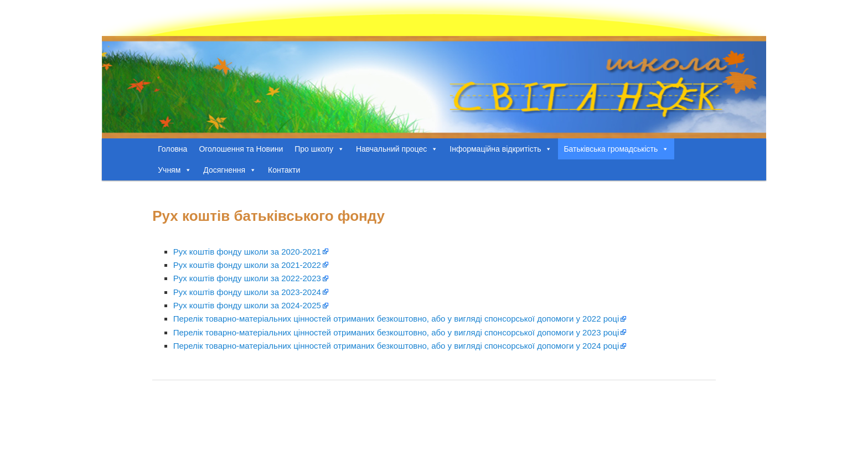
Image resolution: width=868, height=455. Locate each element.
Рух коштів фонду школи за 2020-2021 (247, 252)
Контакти (284, 170)
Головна (172, 149)
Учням (175, 170)
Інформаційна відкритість (501, 149)
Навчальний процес (397, 149)
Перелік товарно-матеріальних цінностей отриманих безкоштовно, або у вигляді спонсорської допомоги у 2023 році (396, 332)
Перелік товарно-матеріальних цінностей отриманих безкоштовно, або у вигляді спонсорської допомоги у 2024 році (396, 346)
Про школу (319, 149)
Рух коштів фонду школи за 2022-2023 (247, 278)
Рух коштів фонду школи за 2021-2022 (247, 265)
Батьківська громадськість (616, 149)
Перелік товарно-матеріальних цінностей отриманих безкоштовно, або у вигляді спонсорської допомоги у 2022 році (396, 319)
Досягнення (230, 170)
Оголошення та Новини (241, 149)
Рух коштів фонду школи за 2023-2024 (247, 292)
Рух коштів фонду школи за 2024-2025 (247, 305)
